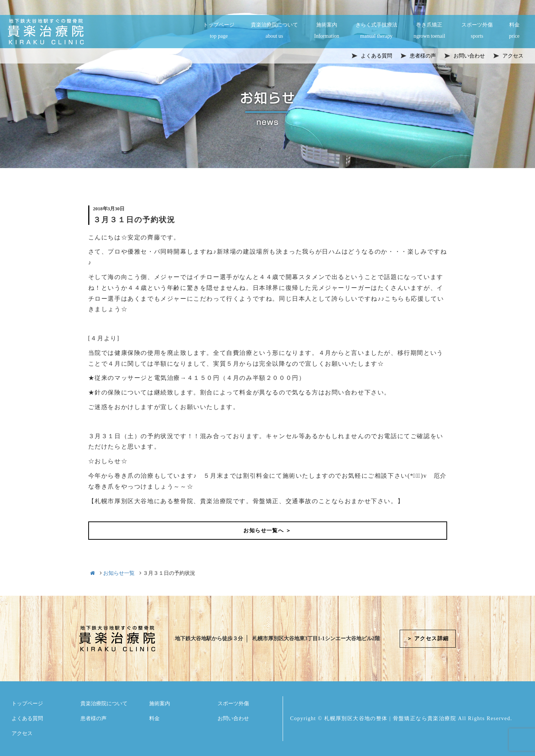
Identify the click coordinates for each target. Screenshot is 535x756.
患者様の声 (93, 718)
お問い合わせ (233, 718)
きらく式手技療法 (376, 31)
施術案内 (327, 31)
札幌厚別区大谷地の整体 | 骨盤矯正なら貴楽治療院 (390, 718)
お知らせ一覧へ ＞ (267, 531)
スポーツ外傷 (477, 31)
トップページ (219, 31)
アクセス (22, 733)
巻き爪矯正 (429, 31)
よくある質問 (27, 718)
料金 (514, 31)
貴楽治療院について (274, 31)
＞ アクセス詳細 (428, 639)
